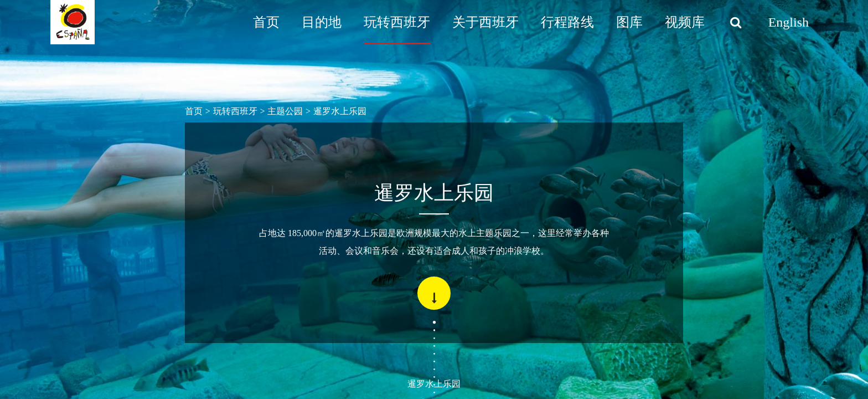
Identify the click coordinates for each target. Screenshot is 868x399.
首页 (266, 22)
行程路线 (567, 22)
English (789, 22)
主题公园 (285, 111)
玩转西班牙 (397, 22)
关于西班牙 (485, 22)
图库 (629, 22)
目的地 (322, 22)
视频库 (685, 22)
